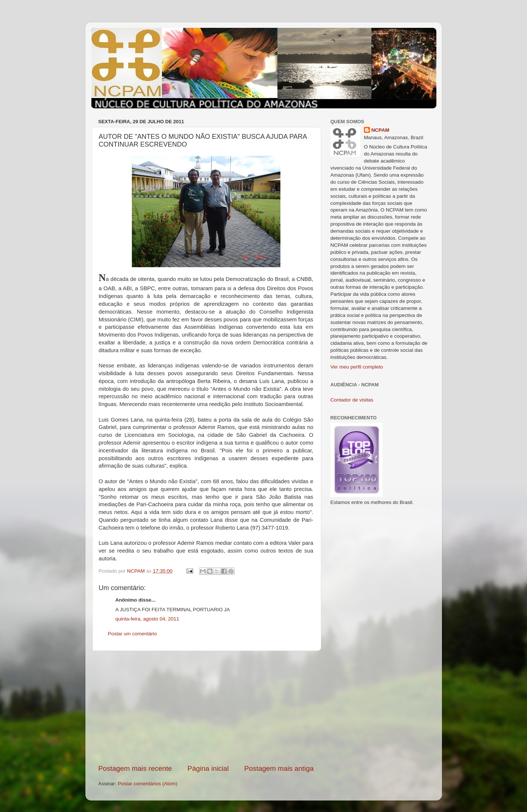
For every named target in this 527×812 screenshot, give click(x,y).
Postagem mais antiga (279, 768)
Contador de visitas (352, 400)
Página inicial (208, 768)
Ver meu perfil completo (357, 367)
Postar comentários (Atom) (148, 784)
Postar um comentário (133, 634)
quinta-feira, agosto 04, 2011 (147, 619)
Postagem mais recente (135, 768)
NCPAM (380, 130)
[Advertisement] (206, 707)
